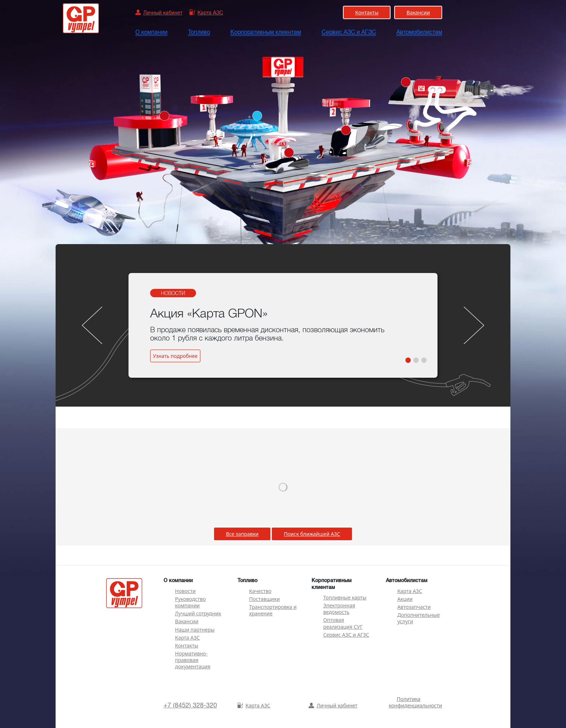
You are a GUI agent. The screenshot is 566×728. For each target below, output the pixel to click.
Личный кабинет (333, 705)
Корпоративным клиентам (266, 32)
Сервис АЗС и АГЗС (349, 32)
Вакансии (187, 621)
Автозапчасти (414, 607)
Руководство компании (190, 602)
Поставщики (264, 599)
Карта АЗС (188, 638)
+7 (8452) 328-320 (190, 705)
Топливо (199, 32)
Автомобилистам (419, 32)
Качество (260, 591)
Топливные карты (345, 597)
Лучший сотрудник (198, 613)
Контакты (187, 645)
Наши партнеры (195, 630)
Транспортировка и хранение (273, 610)
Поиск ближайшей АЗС (312, 534)
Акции (405, 599)
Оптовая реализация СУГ (343, 623)
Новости (185, 591)
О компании (151, 32)
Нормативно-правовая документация (193, 660)
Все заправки (242, 534)
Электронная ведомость (339, 609)
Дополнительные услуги (419, 618)
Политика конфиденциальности (415, 702)
